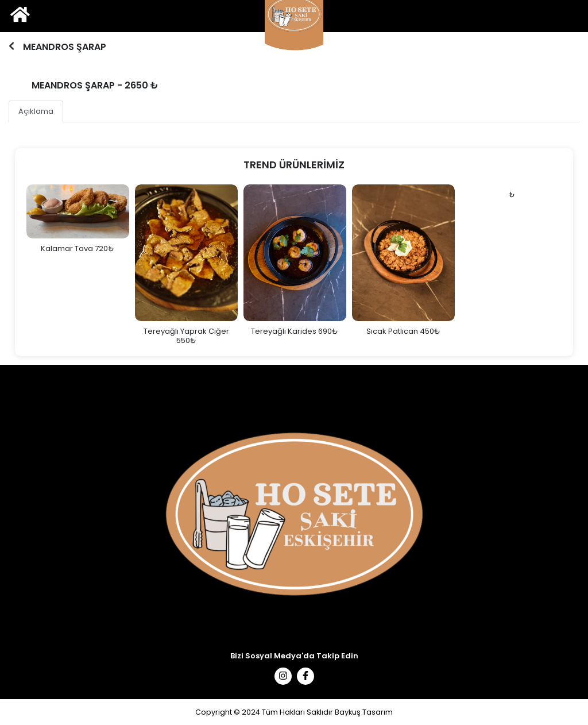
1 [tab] (293, 55)
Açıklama (36, 111)
